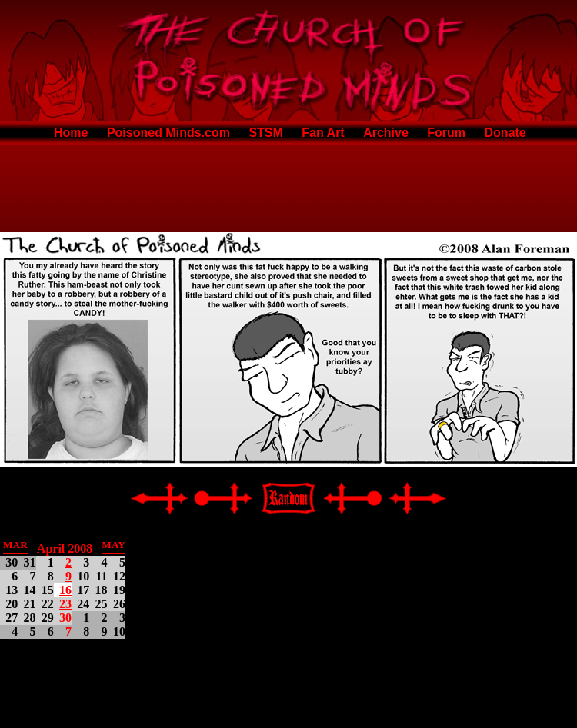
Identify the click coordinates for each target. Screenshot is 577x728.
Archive (386, 133)
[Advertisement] (288, 185)
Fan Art (323, 133)
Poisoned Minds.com (168, 133)
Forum (446, 133)
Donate (505, 133)
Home (71, 133)
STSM (265, 133)
